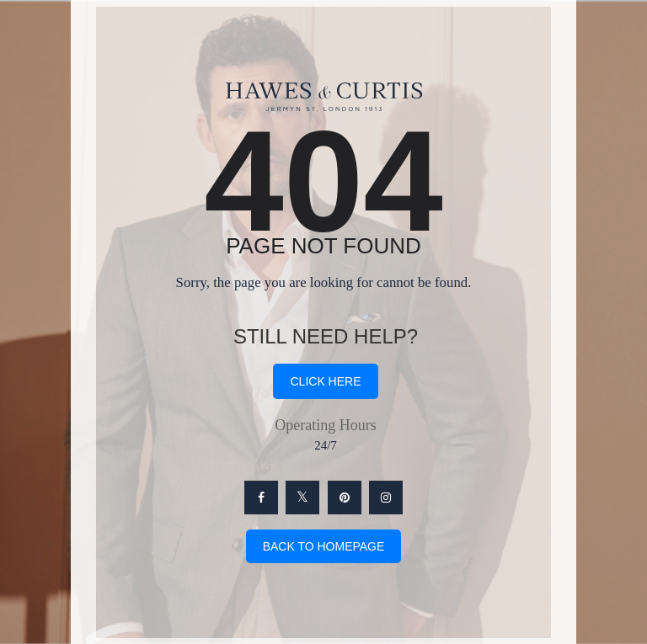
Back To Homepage (324, 546)
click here (325, 381)
